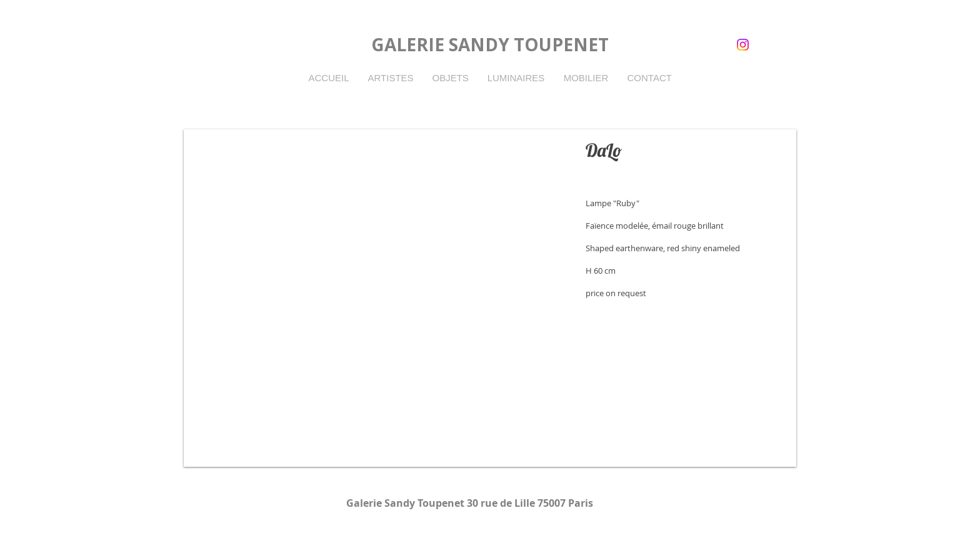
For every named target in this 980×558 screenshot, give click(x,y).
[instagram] (743, 45)
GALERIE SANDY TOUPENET (490, 44)
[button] (490, 298)
